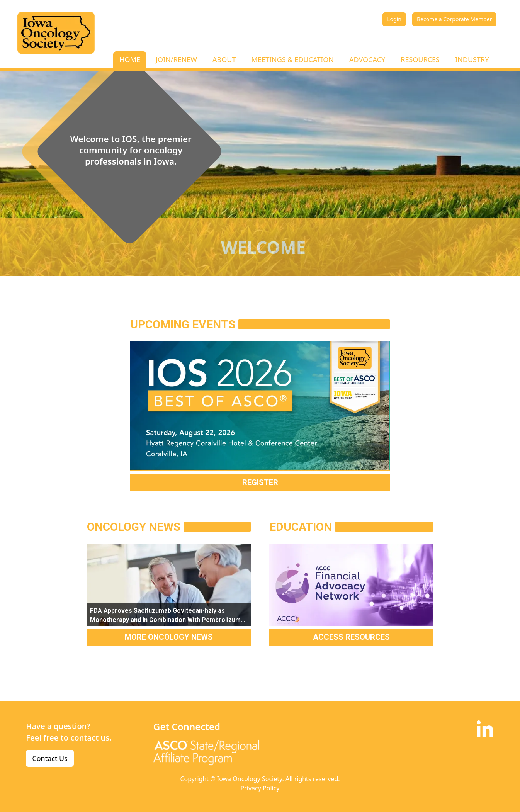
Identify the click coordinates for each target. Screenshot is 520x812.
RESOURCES (420, 59)
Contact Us (50, 758)
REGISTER (260, 482)
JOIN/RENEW (176, 59)
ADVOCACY (367, 59)
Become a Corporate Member (454, 19)
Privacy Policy (260, 788)
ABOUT (224, 59)
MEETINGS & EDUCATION (293, 59)
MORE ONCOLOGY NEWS (169, 637)
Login (394, 19)
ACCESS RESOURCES (351, 637)
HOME (130, 59)
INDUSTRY (472, 59)
